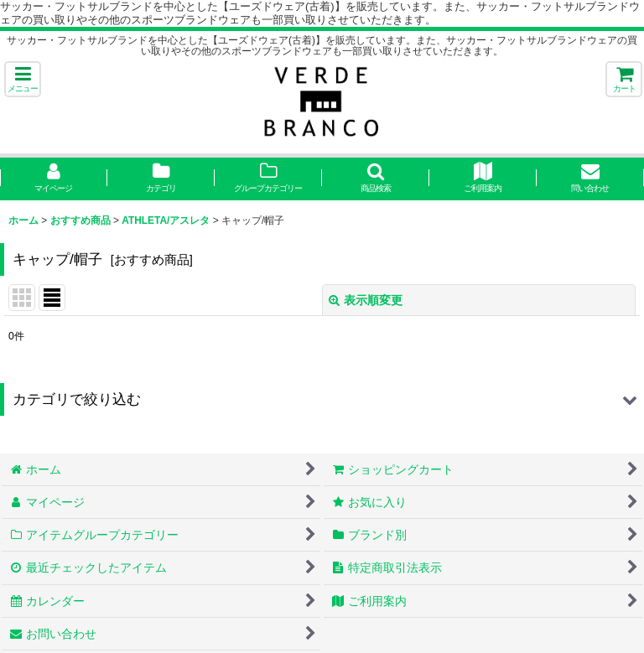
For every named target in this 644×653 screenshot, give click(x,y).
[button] (23, 79)
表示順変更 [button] (366, 300)
